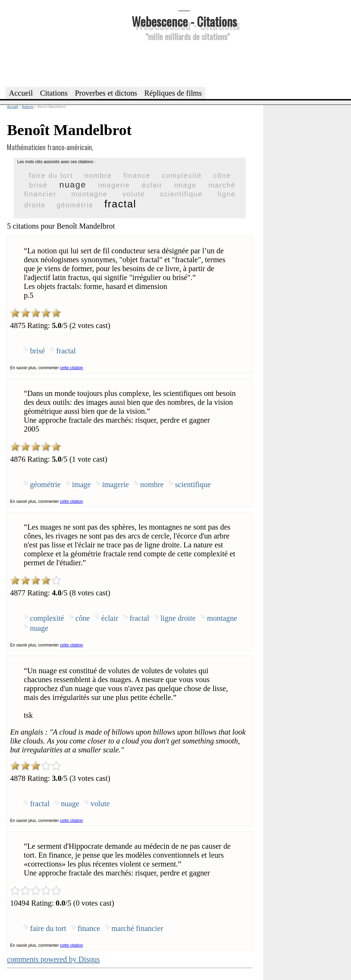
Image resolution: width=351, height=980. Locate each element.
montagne (89, 194)
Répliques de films (173, 93)
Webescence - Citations (184, 21)
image (186, 185)
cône (222, 176)
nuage (73, 185)
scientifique (181, 194)
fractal (120, 204)
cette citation (71, 368)
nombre (98, 176)
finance (137, 176)
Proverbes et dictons (106, 93)
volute (134, 194)
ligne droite (178, 618)
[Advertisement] (184, 63)
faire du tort (51, 176)
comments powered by (53, 959)
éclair (152, 185)
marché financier (137, 928)
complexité (182, 176)
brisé (38, 185)
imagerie (114, 185)
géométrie (75, 205)
